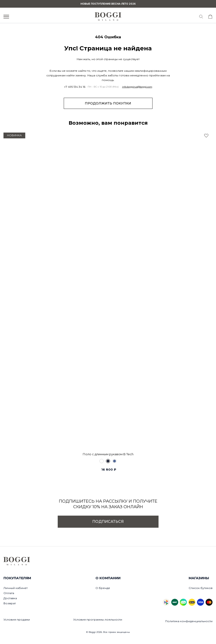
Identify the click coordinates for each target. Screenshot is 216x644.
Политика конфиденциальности (189, 621)
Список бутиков (201, 588)
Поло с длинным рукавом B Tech (108, 454)
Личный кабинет (16, 588)
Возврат (10, 603)
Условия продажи (17, 620)
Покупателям (17, 578)
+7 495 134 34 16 (75, 87)
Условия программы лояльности (98, 620)
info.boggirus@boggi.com (137, 87)
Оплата (9, 593)
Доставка (10, 598)
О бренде (103, 588)
